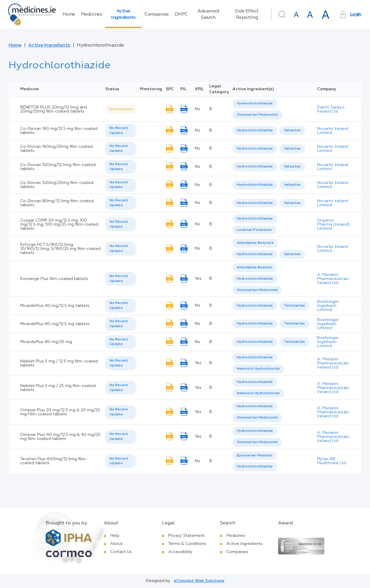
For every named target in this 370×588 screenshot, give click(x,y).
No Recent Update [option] (119, 131)
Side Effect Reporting (247, 14)
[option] (255, 104)
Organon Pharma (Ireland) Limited (333, 224)
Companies (157, 14)
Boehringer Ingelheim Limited (328, 306)
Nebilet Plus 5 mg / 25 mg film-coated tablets (58, 388)
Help (115, 536)
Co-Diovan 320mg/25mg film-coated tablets (57, 185)
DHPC (181, 14)
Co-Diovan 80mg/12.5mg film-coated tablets (57, 203)
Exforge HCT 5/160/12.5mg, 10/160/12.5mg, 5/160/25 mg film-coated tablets (60, 249)
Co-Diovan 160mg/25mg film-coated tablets (57, 149)
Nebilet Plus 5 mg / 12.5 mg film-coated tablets (59, 363)
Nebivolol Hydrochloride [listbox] (258, 369)
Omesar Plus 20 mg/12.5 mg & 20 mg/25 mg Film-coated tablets (60, 412)
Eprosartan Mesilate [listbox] (255, 456)
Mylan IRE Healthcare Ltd (332, 461)
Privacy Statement (186, 536)
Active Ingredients (123, 14)
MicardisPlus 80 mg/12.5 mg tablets (55, 324)
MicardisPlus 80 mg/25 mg (46, 342)
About (116, 544)
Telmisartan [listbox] (294, 306)
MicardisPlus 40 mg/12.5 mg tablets (55, 306)
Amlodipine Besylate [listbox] (255, 243)
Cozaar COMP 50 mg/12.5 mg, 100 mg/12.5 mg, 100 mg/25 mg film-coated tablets (59, 224)
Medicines (92, 14)
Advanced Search (208, 14)
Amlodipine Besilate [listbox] (255, 268)
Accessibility (180, 552)
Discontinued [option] (121, 109)
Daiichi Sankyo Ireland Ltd (331, 109)
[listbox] (121, 109)
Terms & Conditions (187, 544)
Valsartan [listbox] (292, 130)
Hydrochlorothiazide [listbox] (255, 104)
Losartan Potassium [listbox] (254, 230)
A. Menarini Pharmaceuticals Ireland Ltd (333, 279)
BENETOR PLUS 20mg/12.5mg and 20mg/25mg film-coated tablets (54, 109)
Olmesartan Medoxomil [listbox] (257, 115)
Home (69, 14)
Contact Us (121, 552)
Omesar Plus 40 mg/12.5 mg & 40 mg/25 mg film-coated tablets (60, 437)
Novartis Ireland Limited (333, 131)
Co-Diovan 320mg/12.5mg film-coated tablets (58, 167)
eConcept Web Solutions (199, 581)
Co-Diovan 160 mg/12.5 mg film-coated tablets (59, 131)
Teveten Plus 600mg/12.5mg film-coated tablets (54, 461)
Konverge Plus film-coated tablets (54, 279)
